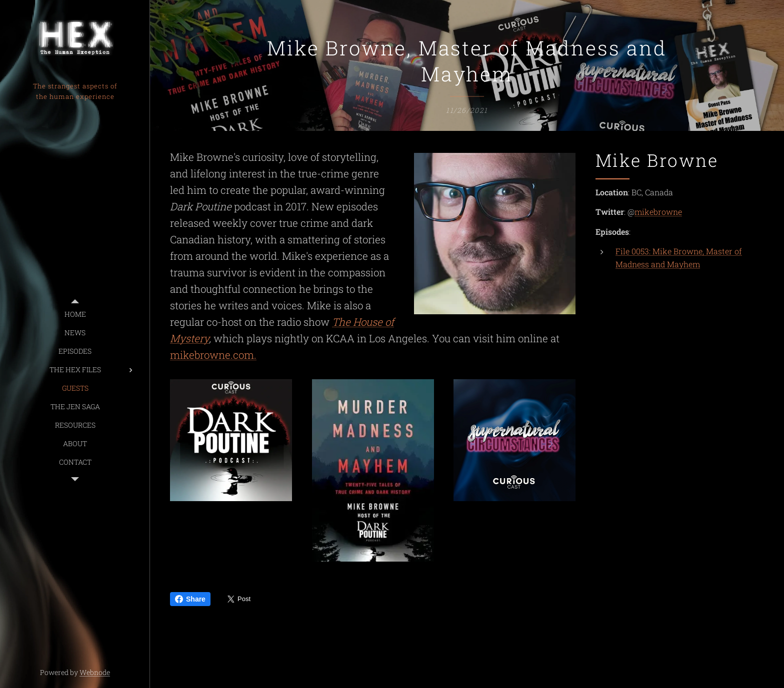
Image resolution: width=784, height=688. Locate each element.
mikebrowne (658, 212)
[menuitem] (75, 314)
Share (190, 599)
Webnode (95, 672)
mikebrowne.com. (213, 355)
